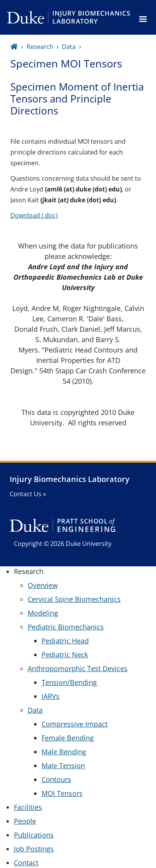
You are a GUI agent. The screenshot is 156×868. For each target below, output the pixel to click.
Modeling (43, 613)
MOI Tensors (62, 793)
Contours (56, 779)
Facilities (28, 807)
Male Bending (64, 752)
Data (69, 47)
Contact (26, 863)
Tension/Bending (69, 682)
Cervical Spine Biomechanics (74, 599)
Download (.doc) (34, 215)
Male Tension (63, 766)
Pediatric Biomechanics (66, 627)
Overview (43, 585)
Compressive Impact (75, 724)
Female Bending (68, 738)
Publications (34, 835)
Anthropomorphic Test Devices (78, 668)
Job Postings (34, 849)
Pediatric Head (65, 641)
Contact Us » (28, 494)
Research (40, 47)
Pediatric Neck (65, 655)
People (25, 821)
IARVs (51, 696)
